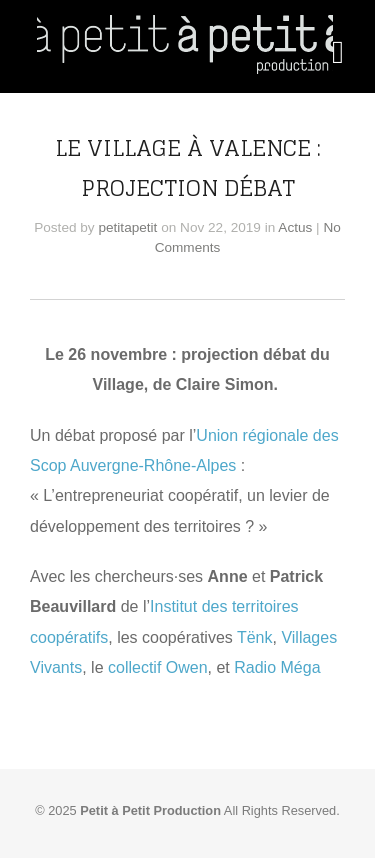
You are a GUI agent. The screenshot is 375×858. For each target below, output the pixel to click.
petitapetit (127, 227)
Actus (295, 227)
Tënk (255, 637)
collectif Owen (158, 667)
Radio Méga (277, 667)
